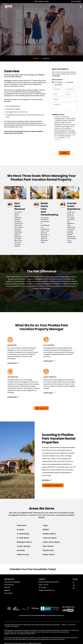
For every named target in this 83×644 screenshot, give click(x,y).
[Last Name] (71, 89)
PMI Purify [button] (7, 587)
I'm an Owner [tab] (58, 82)
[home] (8, 7)
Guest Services (9, 585)
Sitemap (64, 625)
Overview (36, 58)
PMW (58, 625)
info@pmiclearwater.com (47, 590)
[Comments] (64, 107)
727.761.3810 (77, 2)
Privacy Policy (72, 625)
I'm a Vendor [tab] (58, 85)
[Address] (64, 99)
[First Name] (58, 89)
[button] (73, 583)
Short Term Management (12, 582)
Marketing (46, 58)
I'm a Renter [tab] (69, 82)
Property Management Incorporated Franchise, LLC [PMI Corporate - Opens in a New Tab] (48, 615)
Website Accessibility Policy (27, 634)
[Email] (58, 94)
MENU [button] (81, 7)
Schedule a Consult (53, 485)
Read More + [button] (59, 480)
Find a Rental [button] (8, 593)
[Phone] (71, 94)
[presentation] (64, 146)
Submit (64, 153)
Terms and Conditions (12, 626)
